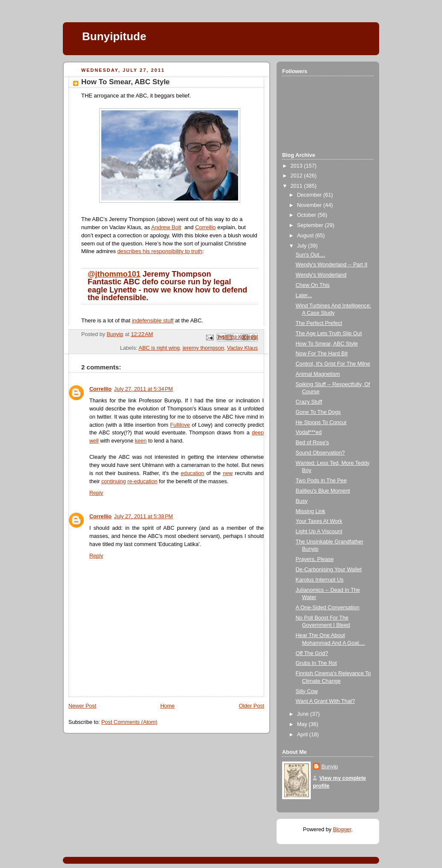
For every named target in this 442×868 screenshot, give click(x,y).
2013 (298, 166)
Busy (302, 501)
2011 (298, 186)
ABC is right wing (159, 348)
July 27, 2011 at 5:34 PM (144, 389)
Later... (304, 295)
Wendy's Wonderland (321, 275)
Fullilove (180, 425)
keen (141, 441)
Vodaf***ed (309, 432)
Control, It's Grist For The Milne (333, 364)
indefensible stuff (153, 320)
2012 (298, 176)
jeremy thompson (203, 348)
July (303, 246)
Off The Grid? (312, 653)
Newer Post (82, 706)
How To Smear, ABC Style (327, 344)
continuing (114, 481)
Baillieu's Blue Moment (323, 491)
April (303, 735)
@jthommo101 (114, 274)
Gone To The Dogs (318, 412)
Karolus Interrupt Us (320, 580)
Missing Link (311, 511)
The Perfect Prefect (319, 323)
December (310, 195)
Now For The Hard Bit (322, 354)
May (303, 724)
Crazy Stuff (309, 402)
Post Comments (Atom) (129, 722)
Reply (96, 493)
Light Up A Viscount (319, 531)
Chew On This (313, 285)
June (304, 714)
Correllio (205, 227)
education (193, 473)
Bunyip (330, 767)
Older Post (251, 706)
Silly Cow (307, 691)
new (228, 473)
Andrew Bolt (166, 227)
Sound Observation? (320, 453)
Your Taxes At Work (319, 521)
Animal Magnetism (318, 374)
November (310, 205)
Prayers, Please (315, 559)
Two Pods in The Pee (321, 481)
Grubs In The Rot (317, 663)
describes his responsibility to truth (160, 251)
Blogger (342, 830)
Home (168, 706)
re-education (142, 481)
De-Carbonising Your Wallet (329, 570)
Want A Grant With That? (326, 701)
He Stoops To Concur (321, 422)
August (306, 236)
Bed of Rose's (312, 443)
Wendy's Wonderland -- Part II (332, 265)
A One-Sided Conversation (328, 608)
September (311, 225)
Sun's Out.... (311, 255)
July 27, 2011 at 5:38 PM (144, 517)
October (307, 215)
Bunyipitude (114, 36)
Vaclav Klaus (242, 348)
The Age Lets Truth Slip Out (329, 334)
